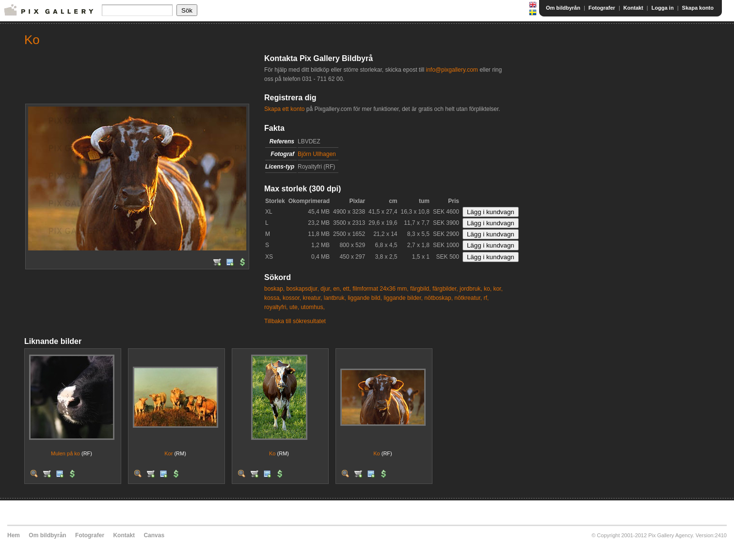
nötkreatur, (468, 298)
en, (337, 289)
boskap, (274, 289)
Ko (272, 453)
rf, (486, 298)
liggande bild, (365, 298)
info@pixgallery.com (452, 70)
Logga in (663, 8)
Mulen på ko (65, 453)
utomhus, (312, 307)
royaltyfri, (276, 307)
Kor (168, 453)
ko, (488, 289)
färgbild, (421, 289)
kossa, (273, 298)
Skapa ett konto (284, 109)
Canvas (154, 535)
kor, (498, 289)
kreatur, (312, 298)
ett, (347, 289)
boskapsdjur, (302, 289)
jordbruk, (471, 289)
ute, (294, 307)
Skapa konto (698, 8)
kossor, (292, 298)
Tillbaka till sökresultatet (295, 321)
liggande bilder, (403, 298)
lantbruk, (335, 298)
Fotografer (602, 8)
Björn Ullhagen (317, 154)
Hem (14, 535)
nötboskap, (439, 298)
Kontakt (633, 8)
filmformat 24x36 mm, (380, 289)
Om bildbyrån (563, 8)
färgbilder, (445, 289)
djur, (326, 289)
